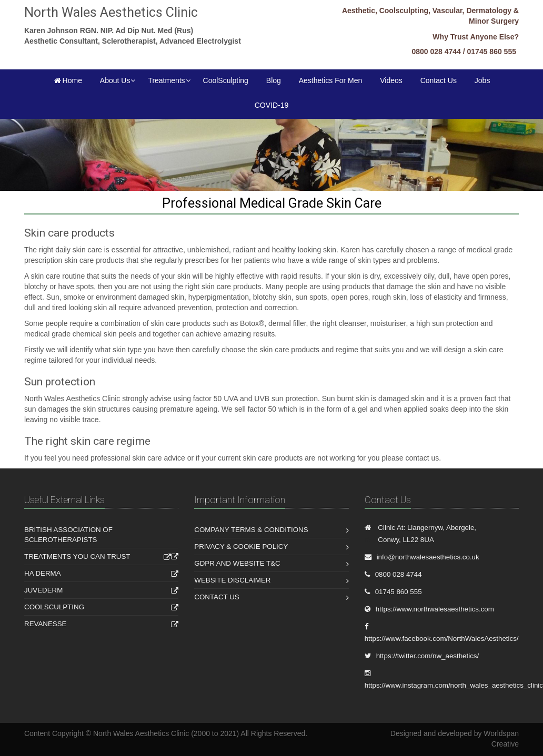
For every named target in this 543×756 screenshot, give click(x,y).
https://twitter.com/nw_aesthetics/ (428, 656)
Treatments (166, 80)
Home (68, 80)
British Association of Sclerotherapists (68, 535)
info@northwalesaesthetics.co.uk (428, 557)
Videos (391, 80)
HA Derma (43, 573)
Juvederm (43, 590)
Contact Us (439, 80)
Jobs (482, 80)
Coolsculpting (54, 607)
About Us (115, 80)
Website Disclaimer (232, 580)
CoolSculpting (226, 80)
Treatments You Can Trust (77, 556)
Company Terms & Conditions (251, 530)
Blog (274, 80)
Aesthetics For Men (331, 80)
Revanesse (46, 624)
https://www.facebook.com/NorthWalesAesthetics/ (442, 638)
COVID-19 (272, 105)
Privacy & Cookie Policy (241, 546)
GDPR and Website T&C (237, 563)
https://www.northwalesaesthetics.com (435, 609)
